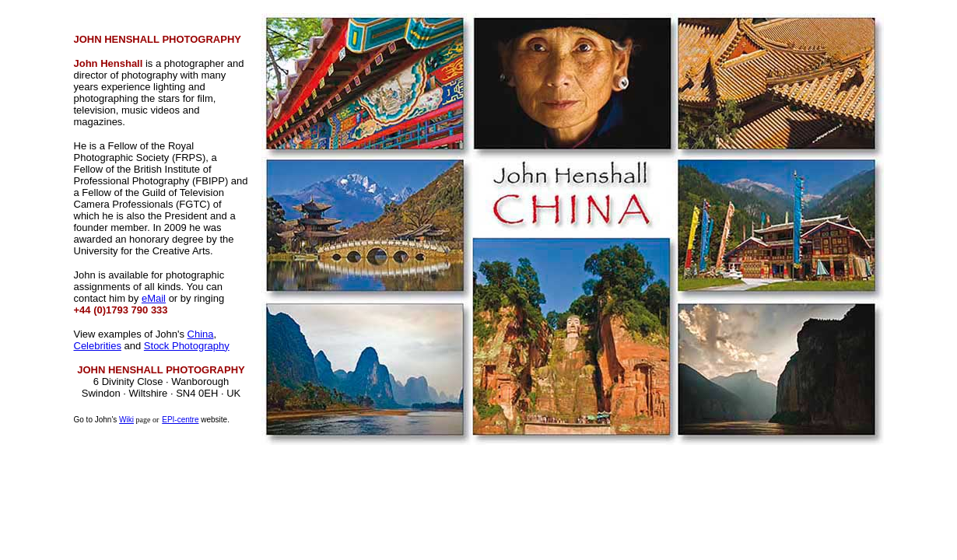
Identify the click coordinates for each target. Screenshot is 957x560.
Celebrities (98, 346)
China (201, 334)
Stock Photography (187, 346)
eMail (154, 298)
